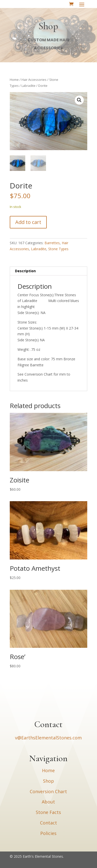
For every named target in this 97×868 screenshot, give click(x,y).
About (48, 802)
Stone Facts (48, 812)
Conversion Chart (48, 791)
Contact (48, 823)
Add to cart (28, 222)
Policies (48, 833)
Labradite (28, 86)
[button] (79, 100)
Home (14, 80)
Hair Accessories (34, 80)
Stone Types (58, 249)
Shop (48, 781)
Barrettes (52, 243)
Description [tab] (25, 271)
